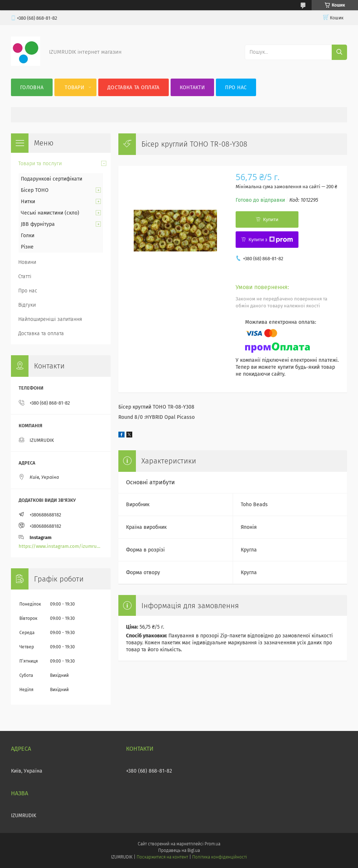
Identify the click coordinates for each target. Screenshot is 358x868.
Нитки (28, 202)
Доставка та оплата (133, 88)
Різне (27, 247)
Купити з (271, 240)
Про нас (236, 88)
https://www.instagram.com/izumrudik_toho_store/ (61, 546)
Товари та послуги (40, 164)
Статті (25, 276)
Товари (75, 88)
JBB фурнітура (38, 224)
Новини (27, 262)
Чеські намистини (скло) (50, 213)
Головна (32, 88)
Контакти (192, 88)
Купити (271, 219)
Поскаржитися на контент (162, 857)
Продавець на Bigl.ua (179, 850)
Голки (28, 236)
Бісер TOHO (35, 190)
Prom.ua (212, 844)
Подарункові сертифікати (52, 179)
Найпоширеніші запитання (50, 319)
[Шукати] (339, 52)
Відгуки (27, 305)
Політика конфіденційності (220, 857)
